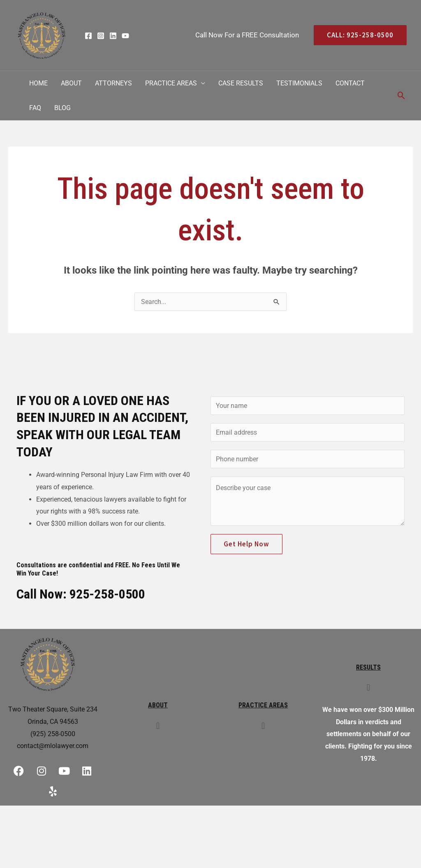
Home (38, 83)
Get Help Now (246, 544)
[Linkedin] (113, 36)
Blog (62, 108)
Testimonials (299, 83)
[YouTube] (125, 36)
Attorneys (113, 83)
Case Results (241, 83)
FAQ (35, 108)
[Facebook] (88, 36)
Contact (350, 83)
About (71, 83)
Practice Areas (171, 83)
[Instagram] (101, 36)
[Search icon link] (401, 96)
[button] (158, 726)
